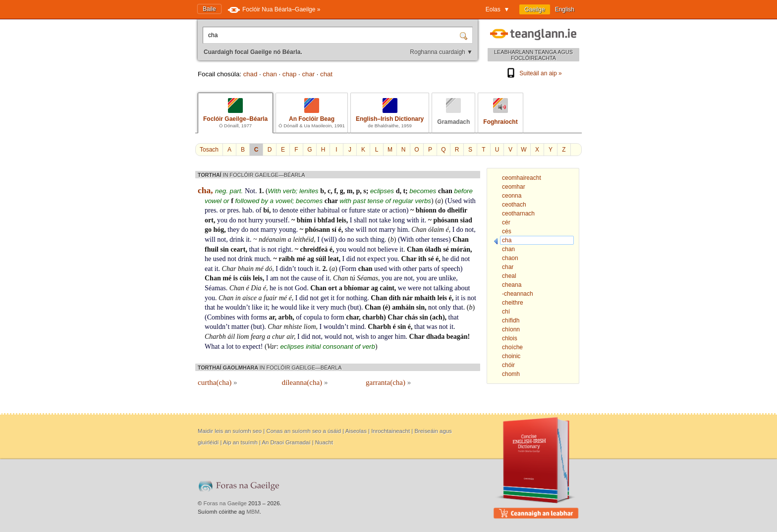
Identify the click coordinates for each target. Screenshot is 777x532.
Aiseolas (356, 431)
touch (305, 269)
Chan (419, 230)
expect (377, 259)
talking (443, 288)
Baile (209, 9)
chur (278, 337)
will (361, 230)
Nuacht (324, 442)
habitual (329, 210)
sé (446, 249)
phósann (446, 220)
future (357, 210)
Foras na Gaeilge (225, 503)
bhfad (326, 220)
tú (353, 278)
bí (266, 210)
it (423, 220)
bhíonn (426, 210)
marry (269, 230)
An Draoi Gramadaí (286, 442)
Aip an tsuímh (240, 442)
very (323, 307)
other (423, 239)
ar (272, 317)
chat (326, 74)
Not (250, 191)
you (222, 220)
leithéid (303, 239)
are (398, 278)
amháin (403, 307)
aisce (250, 298)
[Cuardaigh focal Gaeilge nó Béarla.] (332, 35)
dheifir (457, 210)
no (351, 239)
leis (341, 220)
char (308, 74)
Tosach (209, 150)
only (445, 307)
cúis (245, 278)
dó (269, 269)
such (362, 239)
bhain (246, 269)
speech (451, 269)
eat (209, 269)
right (284, 249)
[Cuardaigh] (465, 35)
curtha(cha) (218, 382)
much (262, 259)
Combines (221, 317)
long (399, 220)
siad (466, 220)
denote (289, 210)
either (308, 210)
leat (333, 259)
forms (259, 317)
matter (240, 327)
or (222, 210)
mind (358, 327)
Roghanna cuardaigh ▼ (441, 52)
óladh (433, 249)
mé (301, 259)
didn (286, 269)
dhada (435, 337)
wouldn (235, 307)
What (212, 346)
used (220, 259)
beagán (457, 337)
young (288, 230)
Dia (256, 288)
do (442, 210)
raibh (287, 259)
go (208, 230)
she (350, 230)
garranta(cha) (388, 382)
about (462, 288)
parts (425, 269)
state (374, 210)
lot (230, 346)
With (407, 239)
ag (311, 259)
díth (394, 298)
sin (225, 249)
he (208, 259)
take (385, 220)
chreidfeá (314, 249)
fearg (258, 337)
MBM (253, 512)
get (325, 298)
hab (247, 210)
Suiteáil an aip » (533, 73)
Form (349, 269)
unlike (447, 278)
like (257, 307)
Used (455, 201)
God (301, 288)
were (415, 288)
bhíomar (357, 288)
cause (309, 278)
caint (387, 288)
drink (237, 239)
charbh (373, 317)
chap (290, 74)
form (338, 317)
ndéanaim (272, 239)
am (274, 278)
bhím (305, 220)
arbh (285, 317)
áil (231, 337)
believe (388, 249)
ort (209, 220)
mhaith (425, 298)
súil (321, 259)
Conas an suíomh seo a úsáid (304, 431)
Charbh (379, 327)
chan (270, 74)
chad (250, 74)
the (295, 278)
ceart (238, 249)
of (259, 210)
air (290, 337)
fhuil (212, 249)
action (398, 210)
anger (385, 337)
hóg (219, 230)
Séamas (367, 278)
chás (411, 317)
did (351, 259)
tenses (440, 239)
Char (409, 259)
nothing (357, 298)
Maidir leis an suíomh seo (230, 431)
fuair (270, 298)
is (263, 249)
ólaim (436, 230)
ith (422, 259)
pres (210, 210)
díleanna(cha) (305, 382)
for (340, 298)
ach (437, 317)
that (254, 249)
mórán (460, 249)
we (402, 288)
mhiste (293, 327)
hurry (256, 220)
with (470, 201)
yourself (277, 220)
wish (362, 337)
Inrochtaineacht (390, 431)
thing (377, 239)
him (402, 230)
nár (408, 298)
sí (334, 230)
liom (310, 327)
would (357, 249)
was (432, 327)
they (233, 230)
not (242, 220)
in (238, 298)
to (275, 210)
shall (360, 220)
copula (312, 317)
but (354, 307)
